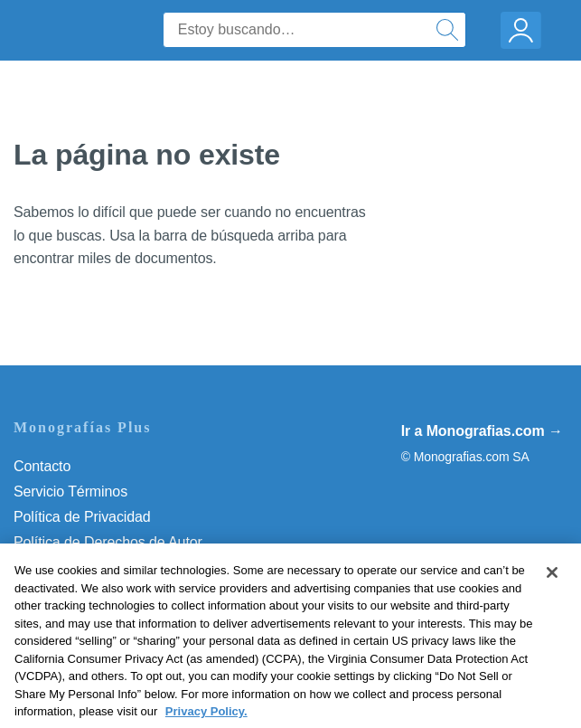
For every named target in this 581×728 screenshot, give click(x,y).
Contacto (42, 466)
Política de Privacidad (82, 517)
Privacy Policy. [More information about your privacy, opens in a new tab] (206, 718)
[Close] (552, 579)
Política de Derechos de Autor (108, 542)
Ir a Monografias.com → (482, 431)
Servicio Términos (70, 492)
